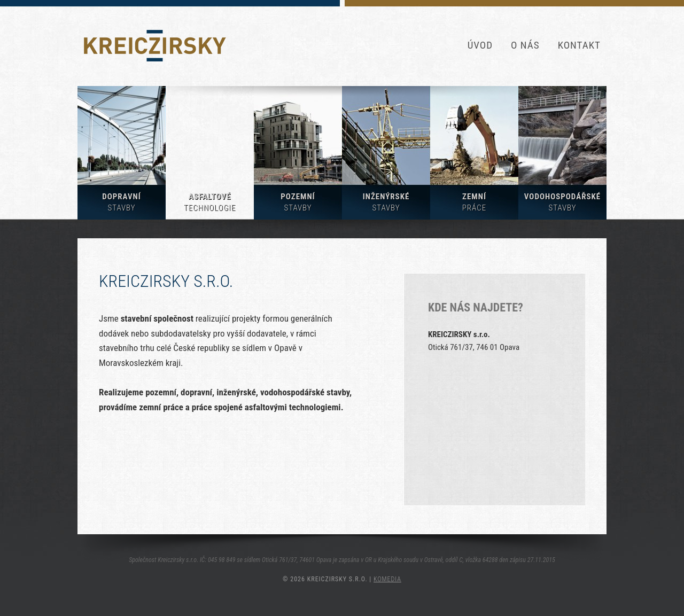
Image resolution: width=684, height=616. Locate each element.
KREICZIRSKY (155, 46)
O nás (525, 45)
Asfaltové (210, 202)
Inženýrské (386, 202)
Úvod (480, 45)
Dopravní (122, 202)
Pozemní (298, 202)
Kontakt (579, 45)
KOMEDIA (387, 579)
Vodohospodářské (562, 202)
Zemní (474, 202)
